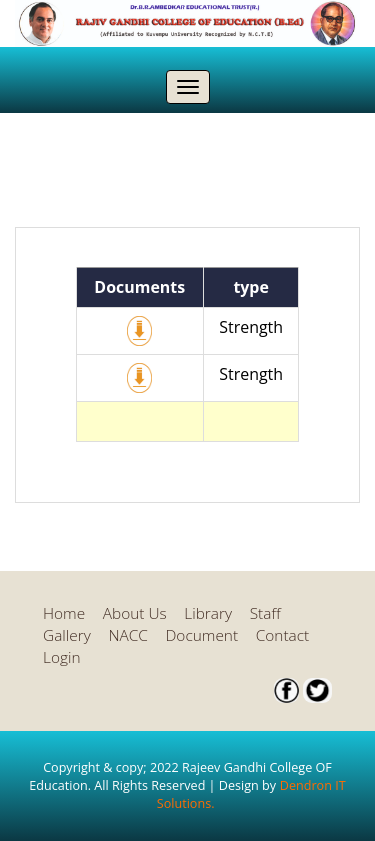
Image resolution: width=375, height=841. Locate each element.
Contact (282, 635)
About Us (135, 613)
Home (64, 613)
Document (202, 635)
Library (208, 613)
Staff (265, 613)
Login (61, 657)
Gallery (67, 635)
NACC (127, 635)
